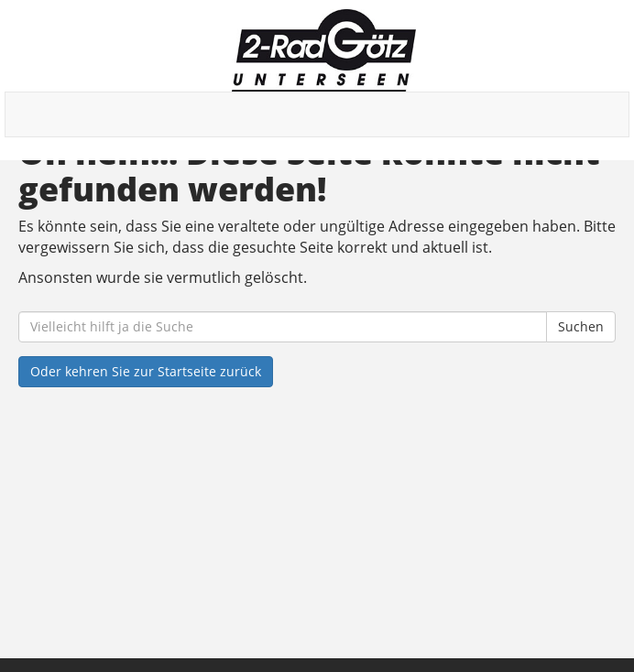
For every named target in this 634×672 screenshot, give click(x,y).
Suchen (581, 326)
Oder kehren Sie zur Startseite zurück (146, 371)
